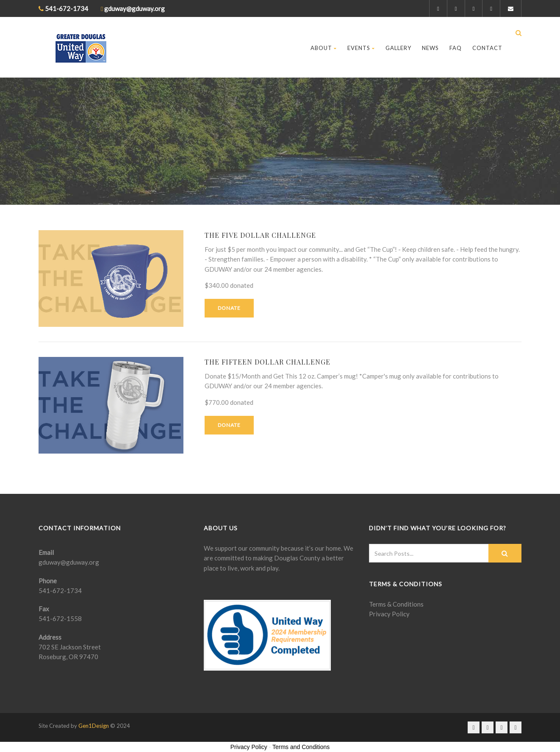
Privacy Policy (389, 614)
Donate (229, 308)
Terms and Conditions (301, 747)
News (430, 48)
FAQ (456, 48)
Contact (487, 48)
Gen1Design (94, 726)
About (324, 48)
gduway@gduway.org (69, 562)
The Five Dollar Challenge (260, 235)
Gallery (398, 48)
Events (361, 48)
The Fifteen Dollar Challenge (268, 362)
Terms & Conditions (396, 604)
